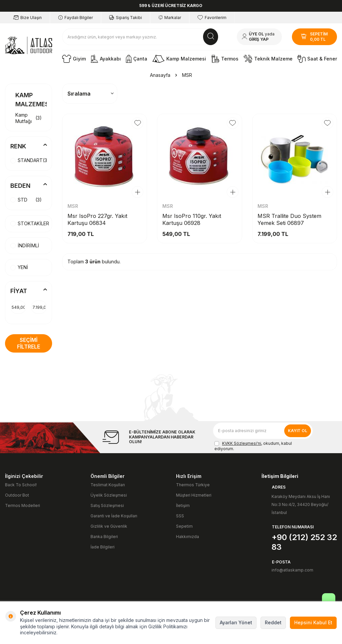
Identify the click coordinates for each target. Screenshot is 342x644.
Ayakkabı (106, 59)
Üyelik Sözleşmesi (109, 495)
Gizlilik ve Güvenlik (109, 526)
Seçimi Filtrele (29, 343)
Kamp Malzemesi (179, 59)
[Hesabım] (259, 37)
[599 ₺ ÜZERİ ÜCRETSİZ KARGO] (171, 6)
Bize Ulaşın (27, 18)
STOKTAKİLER (30, 223)
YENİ (19, 267)
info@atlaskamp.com (292, 570)
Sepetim (184, 526)
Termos (225, 59)
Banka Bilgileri (104, 537)
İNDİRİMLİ (25, 245)
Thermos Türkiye (193, 485)
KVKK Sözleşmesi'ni (242, 443)
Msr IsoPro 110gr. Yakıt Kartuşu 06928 (192, 219)
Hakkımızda (188, 537)
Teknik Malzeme (268, 59)
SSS (180, 516)
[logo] (29, 45)
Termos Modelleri (23, 505)
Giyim (74, 59)
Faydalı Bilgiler (75, 18)
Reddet (273, 622)
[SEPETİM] (314, 37)
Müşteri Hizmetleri (194, 495)
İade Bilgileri (103, 547)
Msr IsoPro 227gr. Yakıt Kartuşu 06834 (97, 219)
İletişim (183, 505)
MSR (73, 206)
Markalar (170, 18)
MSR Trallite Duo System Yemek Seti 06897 (289, 219)
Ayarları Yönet (236, 622)
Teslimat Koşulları (108, 485)
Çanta (137, 59)
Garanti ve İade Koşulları (114, 516)
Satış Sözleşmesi (107, 505)
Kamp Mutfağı (29, 118)
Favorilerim (212, 18)
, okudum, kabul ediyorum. (253, 446)
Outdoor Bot (17, 495)
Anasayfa (160, 75)
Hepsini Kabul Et (313, 622)
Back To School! (21, 485)
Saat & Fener (317, 59)
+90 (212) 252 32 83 (304, 542)
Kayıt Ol (298, 431)
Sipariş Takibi (126, 18)
